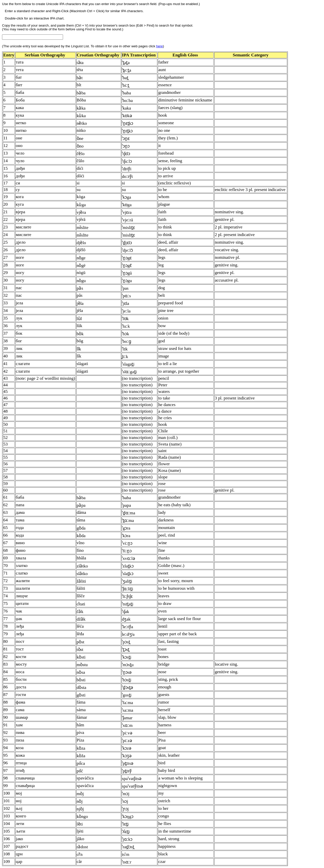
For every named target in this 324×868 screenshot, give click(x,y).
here (160, 46)
